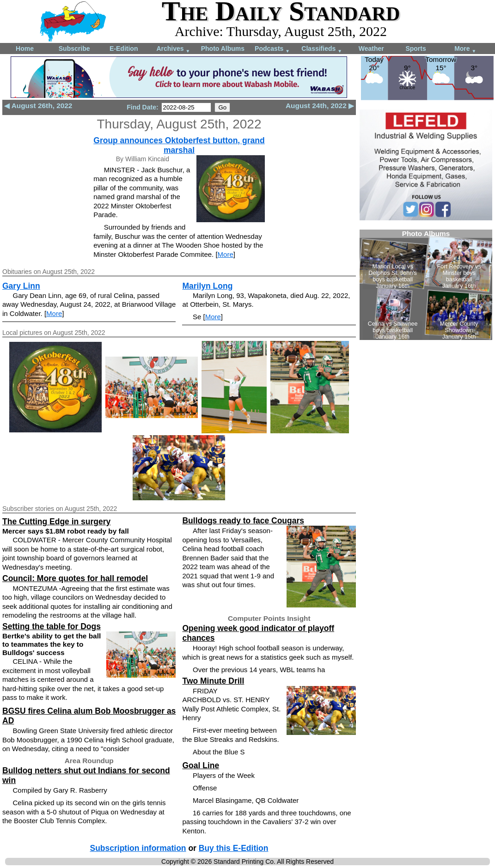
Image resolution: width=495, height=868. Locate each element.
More (465, 49)
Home (25, 49)
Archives (173, 49)
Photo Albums (223, 49)
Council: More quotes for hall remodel (75, 578)
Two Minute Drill (213, 681)
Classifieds (322, 49)
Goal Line (201, 765)
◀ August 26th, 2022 (38, 106)
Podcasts (272, 49)
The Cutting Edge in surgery (56, 522)
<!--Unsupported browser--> (426, 285)
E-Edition (124, 49)
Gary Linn (21, 286)
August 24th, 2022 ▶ (320, 106)
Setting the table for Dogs (52, 626)
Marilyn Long (207, 286)
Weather (371, 49)
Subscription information (138, 848)
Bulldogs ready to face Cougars (243, 521)
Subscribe (74, 49)
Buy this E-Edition (234, 848)
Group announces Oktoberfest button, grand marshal (179, 145)
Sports (416, 49)
